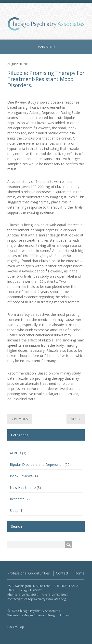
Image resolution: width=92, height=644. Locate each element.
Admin (64, 615)
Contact (62, 573)
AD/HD (15, 453)
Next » (76, 419)
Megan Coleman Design (40, 615)
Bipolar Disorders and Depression (37, 464)
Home (79, 573)
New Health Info (23, 487)
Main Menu (46, 47)
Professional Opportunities (29, 573)
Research (17, 499)
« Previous (20, 419)
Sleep (14, 510)
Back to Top (16, 627)
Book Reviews (21, 476)
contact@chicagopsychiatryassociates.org (37, 599)
